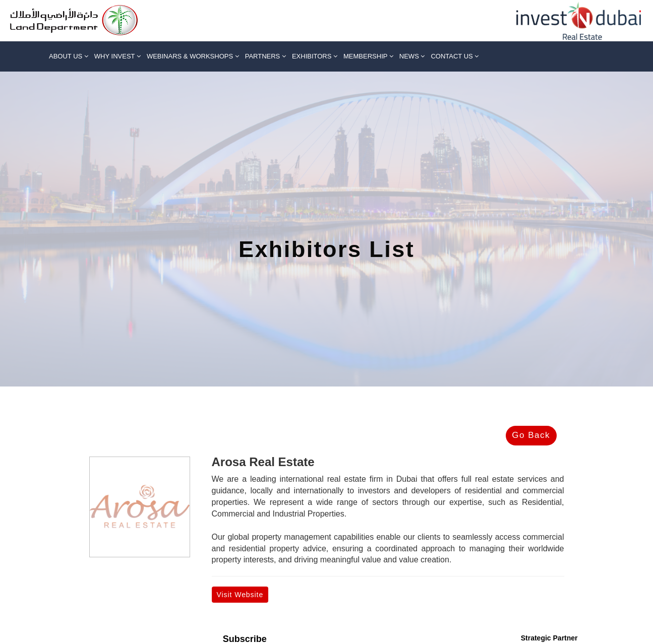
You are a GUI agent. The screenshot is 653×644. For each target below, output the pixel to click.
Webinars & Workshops (193, 56)
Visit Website (240, 595)
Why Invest (117, 56)
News (412, 56)
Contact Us (455, 56)
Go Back (531, 435)
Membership (368, 56)
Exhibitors (315, 56)
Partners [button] (265, 56)
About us (69, 56)
